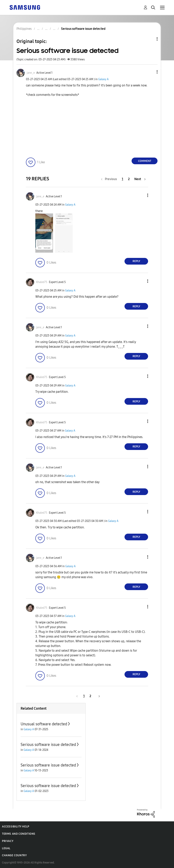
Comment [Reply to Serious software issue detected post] (145, 161)
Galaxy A (103, 79)
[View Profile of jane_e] (31, 73)
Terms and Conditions (19, 834)
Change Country (14, 855)
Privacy (8, 841)
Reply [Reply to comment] (136, 261)
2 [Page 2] (129, 179)
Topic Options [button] (150, 39)
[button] (151, 72)
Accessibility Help (16, 827)
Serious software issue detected (48, 745)
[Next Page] (140, 179)
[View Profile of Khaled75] (42, 282)
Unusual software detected (44, 724)
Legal (6, 848)
